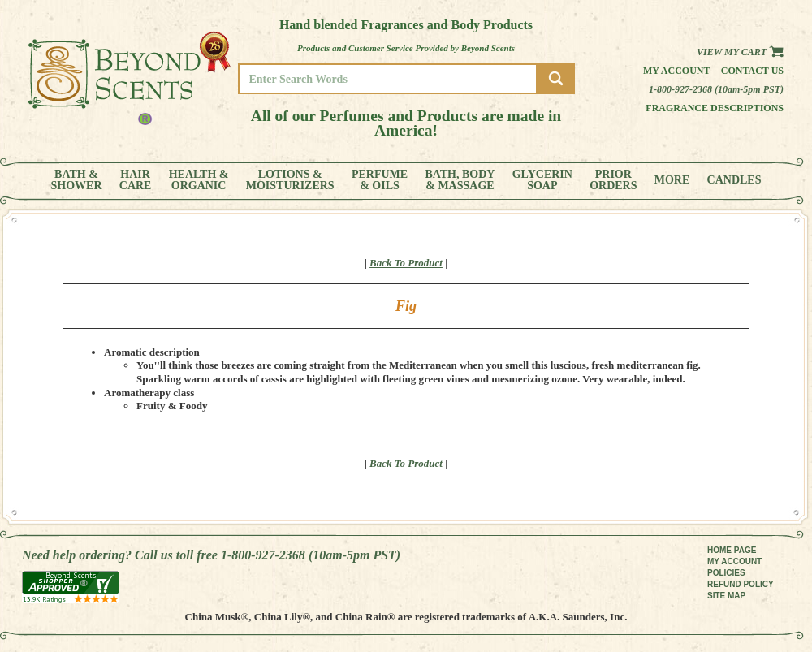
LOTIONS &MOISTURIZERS (290, 180)
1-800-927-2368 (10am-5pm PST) (716, 89)
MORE (672, 180)
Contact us (752, 71)
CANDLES (734, 180)
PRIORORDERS (613, 180)
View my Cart (740, 52)
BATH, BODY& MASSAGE (460, 180)
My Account (677, 71)
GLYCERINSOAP (542, 180)
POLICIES (726, 573)
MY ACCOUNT (734, 561)
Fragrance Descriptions (715, 108)
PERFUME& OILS (380, 180)
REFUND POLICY (741, 584)
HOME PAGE (732, 550)
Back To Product (406, 263)
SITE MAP (726, 596)
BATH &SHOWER (77, 180)
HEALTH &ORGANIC (199, 180)
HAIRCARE (136, 180)
